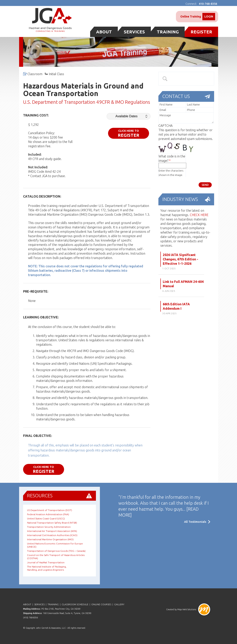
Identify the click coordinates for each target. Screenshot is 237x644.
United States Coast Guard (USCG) (46, 518)
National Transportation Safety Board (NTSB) (52, 523)
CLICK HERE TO (129, 133)
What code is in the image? (172, 158)
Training (168, 32)
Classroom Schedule (75, 604)
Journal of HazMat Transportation (46, 562)
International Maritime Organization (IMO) (50, 539)
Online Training (191, 16)
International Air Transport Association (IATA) (52, 531)
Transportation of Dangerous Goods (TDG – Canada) (56, 551)
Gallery (119, 604)
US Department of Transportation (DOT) (50, 510)
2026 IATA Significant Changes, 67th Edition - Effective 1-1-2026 (180, 259)
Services (134, 32)
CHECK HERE (199, 215)
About (104, 32)
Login (209, 16)
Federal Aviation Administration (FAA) (48, 514)
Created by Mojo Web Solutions (181, 609)
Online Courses (101, 604)
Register (201, 32)
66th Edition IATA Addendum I (176, 306)
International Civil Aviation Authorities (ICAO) (52, 535)
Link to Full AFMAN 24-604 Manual (183, 284)
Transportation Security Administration (49, 527)
